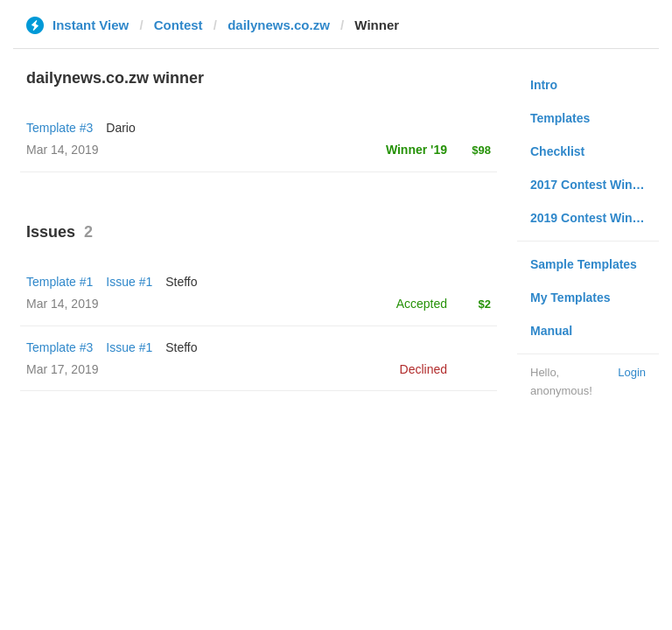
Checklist (557, 151)
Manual (551, 331)
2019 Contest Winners (594, 218)
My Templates (570, 297)
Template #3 (59, 128)
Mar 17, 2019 (63, 369)
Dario (120, 128)
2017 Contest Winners (594, 185)
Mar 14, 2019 (63, 304)
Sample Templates (584, 264)
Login (632, 372)
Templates (560, 118)
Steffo (181, 282)
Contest (178, 25)
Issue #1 (129, 282)
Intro (544, 85)
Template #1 (59, 282)
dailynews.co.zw (279, 25)
